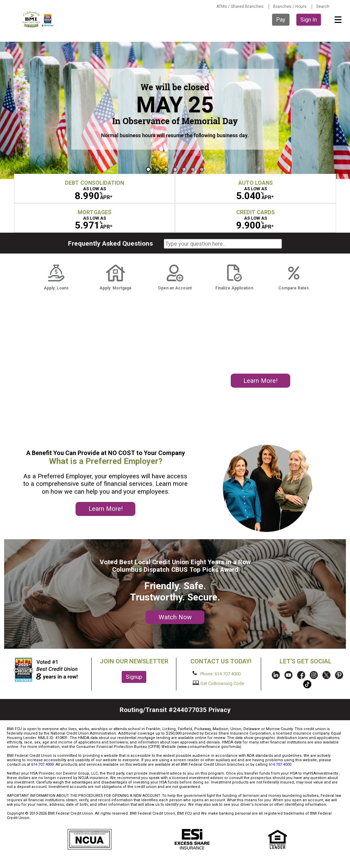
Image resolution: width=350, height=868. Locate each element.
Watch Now (175, 617)
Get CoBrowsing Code (218, 683)
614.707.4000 (42, 765)
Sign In (309, 20)
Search (323, 7)
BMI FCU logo (38, 19)
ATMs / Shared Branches (240, 7)
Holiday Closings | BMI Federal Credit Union (175, 110)
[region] (175, 110)
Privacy (220, 710)
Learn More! (260, 381)
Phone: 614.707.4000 (217, 674)
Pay (281, 20)
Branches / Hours (290, 7)
